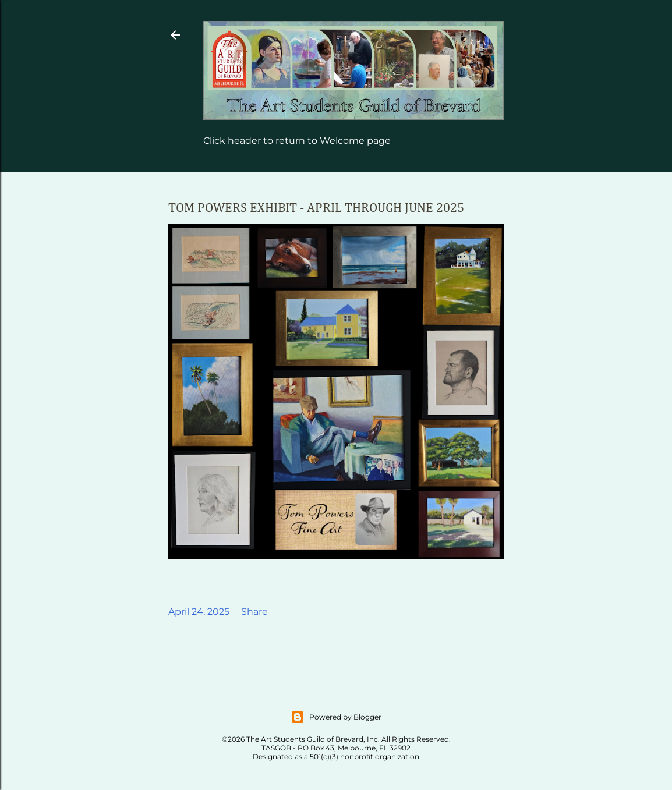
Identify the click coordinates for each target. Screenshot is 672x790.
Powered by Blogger (336, 717)
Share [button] (254, 612)
